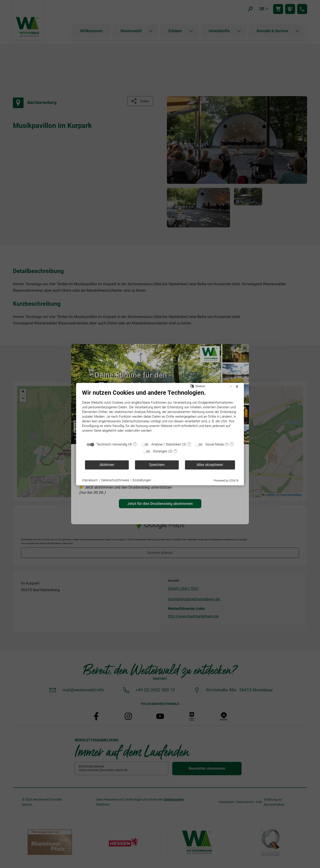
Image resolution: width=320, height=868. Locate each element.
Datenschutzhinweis (115, 480)
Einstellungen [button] (142, 480)
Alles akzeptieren (210, 465)
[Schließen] (237, 386)
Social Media (215, 444)
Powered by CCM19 (226, 481)
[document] (160, 414)
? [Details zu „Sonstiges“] (175, 451)
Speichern (157, 465)
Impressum (90, 480)
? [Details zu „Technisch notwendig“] (135, 444)
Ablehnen (107, 465)
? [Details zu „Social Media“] (232, 444)
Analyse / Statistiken (166, 444)
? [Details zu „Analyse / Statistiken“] (189, 444)
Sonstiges (160, 451)
